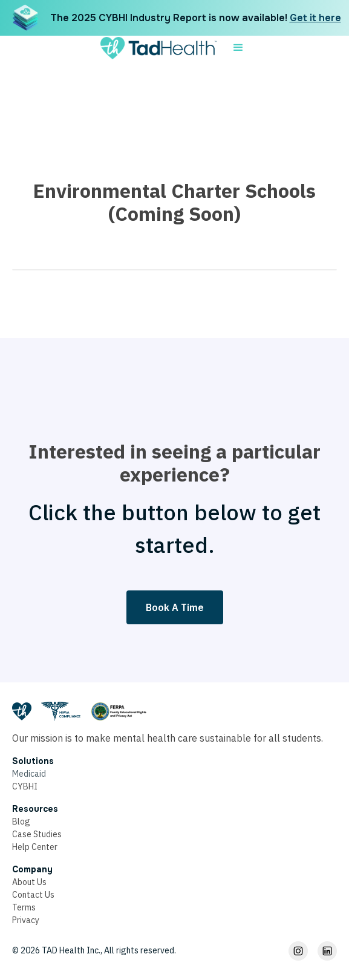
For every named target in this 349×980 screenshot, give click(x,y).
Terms (24, 907)
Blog (21, 822)
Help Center (35, 847)
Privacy (26, 920)
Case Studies (37, 834)
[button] (238, 48)
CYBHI (25, 786)
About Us (29, 882)
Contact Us (33, 895)
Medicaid (29, 774)
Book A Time (175, 607)
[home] (155, 48)
